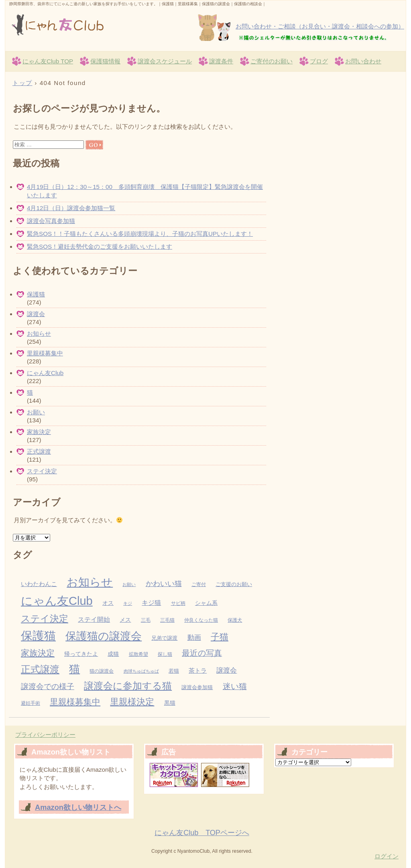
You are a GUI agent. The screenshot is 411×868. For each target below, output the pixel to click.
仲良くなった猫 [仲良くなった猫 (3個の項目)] (201, 620)
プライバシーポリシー (45, 735)
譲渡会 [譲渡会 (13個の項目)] (227, 670)
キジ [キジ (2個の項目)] (128, 603)
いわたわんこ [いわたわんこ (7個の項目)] (39, 584)
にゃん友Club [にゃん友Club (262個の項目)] (57, 601)
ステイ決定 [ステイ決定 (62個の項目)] (45, 619)
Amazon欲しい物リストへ (78, 807)
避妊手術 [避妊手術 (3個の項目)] (31, 703)
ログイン (387, 856)
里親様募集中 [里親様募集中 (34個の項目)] (75, 702)
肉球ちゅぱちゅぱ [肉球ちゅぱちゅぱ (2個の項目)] (141, 671)
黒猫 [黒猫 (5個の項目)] (170, 703)
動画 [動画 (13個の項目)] (194, 638)
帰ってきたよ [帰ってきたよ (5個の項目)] (81, 654)
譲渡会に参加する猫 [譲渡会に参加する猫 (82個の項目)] (128, 686)
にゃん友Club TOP (48, 61)
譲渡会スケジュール (165, 61)
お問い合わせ (363, 61)
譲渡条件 (221, 61)
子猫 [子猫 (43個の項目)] (220, 637)
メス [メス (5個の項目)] (125, 620)
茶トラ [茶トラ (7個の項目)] (198, 671)
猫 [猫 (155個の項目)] (74, 669)
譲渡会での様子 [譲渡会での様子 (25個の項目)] (48, 686)
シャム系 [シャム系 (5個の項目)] (206, 603)
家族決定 (39, 432)
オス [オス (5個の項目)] (108, 603)
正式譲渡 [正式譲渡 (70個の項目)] (40, 669)
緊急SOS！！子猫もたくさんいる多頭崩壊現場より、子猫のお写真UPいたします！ (140, 234)
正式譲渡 (39, 451)
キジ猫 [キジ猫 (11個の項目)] (151, 602)
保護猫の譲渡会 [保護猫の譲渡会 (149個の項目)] (104, 636)
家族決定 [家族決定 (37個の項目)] (38, 653)
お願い (36, 412)
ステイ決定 (42, 471)
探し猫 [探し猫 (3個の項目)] (165, 654)
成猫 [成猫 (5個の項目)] (113, 654)
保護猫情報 (105, 61)
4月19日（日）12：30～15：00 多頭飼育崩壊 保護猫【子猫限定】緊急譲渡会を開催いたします (145, 191)
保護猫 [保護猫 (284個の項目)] (38, 636)
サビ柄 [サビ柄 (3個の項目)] (178, 603)
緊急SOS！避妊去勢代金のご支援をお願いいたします (100, 246)
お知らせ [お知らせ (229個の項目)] (90, 582)
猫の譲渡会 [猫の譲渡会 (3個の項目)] (102, 671)
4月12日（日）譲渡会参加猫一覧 (71, 208)
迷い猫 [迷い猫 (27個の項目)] (235, 686)
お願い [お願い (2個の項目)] (129, 584)
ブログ (319, 61)
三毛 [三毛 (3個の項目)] (146, 620)
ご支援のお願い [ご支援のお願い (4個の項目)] (234, 584)
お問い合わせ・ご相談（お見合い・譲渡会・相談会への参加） (320, 26)
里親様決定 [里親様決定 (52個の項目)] (132, 702)
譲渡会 (36, 314)
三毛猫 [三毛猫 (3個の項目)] (167, 620)
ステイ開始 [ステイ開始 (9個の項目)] (94, 620)
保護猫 (36, 294)
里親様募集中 (45, 353)
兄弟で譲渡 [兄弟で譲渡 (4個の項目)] (164, 638)
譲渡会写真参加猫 (51, 221)
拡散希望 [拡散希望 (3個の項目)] (138, 654)
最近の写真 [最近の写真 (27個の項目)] (202, 653)
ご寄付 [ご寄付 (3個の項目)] (199, 584)
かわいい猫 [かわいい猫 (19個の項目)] (164, 583)
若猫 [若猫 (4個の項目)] (174, 671)
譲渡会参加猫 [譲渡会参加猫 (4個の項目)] (197, 687)
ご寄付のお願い (272, 61)
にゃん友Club (102, 24)
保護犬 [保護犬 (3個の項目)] (235, 620)
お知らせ (39, 334)
